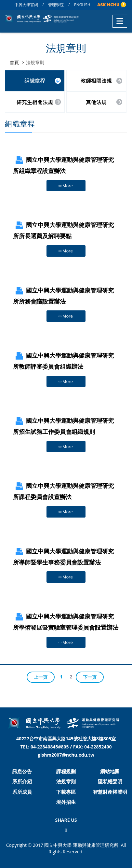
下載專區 (66, 792)
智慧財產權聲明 (110, 792)
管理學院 (56, 5)
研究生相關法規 (35, 102)
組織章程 (35, 80)
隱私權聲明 (110, 781)
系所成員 (22, 792)
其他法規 (96, 102)
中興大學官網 (26, 5)
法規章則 (66, 781)
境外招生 (66, 802)
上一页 (41, 677)
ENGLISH (82, 5)
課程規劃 (66, 771)
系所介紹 (22, 781)
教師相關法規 (96, 80)
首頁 (14, 62)
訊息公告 (22, 771)
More (65, 186)
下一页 (90, 677)
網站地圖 (110, 771)
